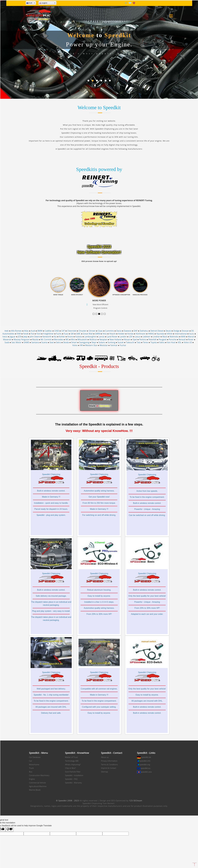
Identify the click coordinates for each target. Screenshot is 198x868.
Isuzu (192, 334)
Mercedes (59, 339)
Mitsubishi (82, 339)
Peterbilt (152, 339)
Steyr (94, 342)
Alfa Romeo (16, 331)
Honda (130, 334)
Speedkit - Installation (74, 775)
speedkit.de (146, 757)
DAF (136, 331)
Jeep (25, 337)
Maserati (7, 339)
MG (67, 339)
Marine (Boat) (35, 790)
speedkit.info (145, 761)
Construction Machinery (39, 775)
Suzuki (121, 342)
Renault (182, 339)
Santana (35, 342)
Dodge (176, 331)
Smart (74, 342)
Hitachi (112, 334)
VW (81, 345)
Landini (123, 337)
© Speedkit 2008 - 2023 (68, 801)
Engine (32, 779)
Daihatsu (144, 331)
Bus (31, 772)
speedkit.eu (145, 768)
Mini (73, 339)
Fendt (26, 334)
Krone (70, 337)
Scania (44, 342)
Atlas (26, 331)
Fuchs (59, 334)
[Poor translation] (9, 829)
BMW (40, 331)
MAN (183, 337)
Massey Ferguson (22, 339)
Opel (135, 339)
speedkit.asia (146, 772)
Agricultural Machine (38, 786)
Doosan (185, 331)
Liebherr (147, 337)
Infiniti (169, 334)
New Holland (116, 339)
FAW (19, 334)
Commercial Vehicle (37, 783)
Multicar (93, 339)
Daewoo (128, 331)
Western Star (91, 345)
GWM (98, 334)
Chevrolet (72, 331)
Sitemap (104, 772)
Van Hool (171, 342)
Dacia (119, 331)
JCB (19, 337)
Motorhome (34, 764)
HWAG (151, 334)
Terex (146, 342)
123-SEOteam (136, 801)
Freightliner (48, 334)
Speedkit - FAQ (71, 779)
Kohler (62, 337)
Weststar (104, 345)
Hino (105, 334)
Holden (121, 334)
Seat (52, 342)
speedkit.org (145, 764)
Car (30, 761)
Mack (165, 337)
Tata (139, 342)
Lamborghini (90, 337)
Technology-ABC (72, 761)
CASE (57, 331)
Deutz (168, 331)
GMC (78, 334)
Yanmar (114, 345)
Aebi (7, 331)
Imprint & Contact (109, 768)
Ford (39, 334)
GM (72, 334)
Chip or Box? (70, 768)
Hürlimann (141, 334)
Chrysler (82, 331)
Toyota (154, 342)
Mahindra (174, 337)
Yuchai (123, 345)
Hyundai (160, 334)
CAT (63, 331)
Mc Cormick (46, 339)
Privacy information (109, 761)
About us (105, 757)
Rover (191, 339)
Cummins (109, 331)
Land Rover (112, 337)
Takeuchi (130, 342)
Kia (55, 337)
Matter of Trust (71, 757)
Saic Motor (16, 342)
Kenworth (47, 337)
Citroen (92, 331)
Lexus (138, 337)
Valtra (162, 342)
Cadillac (48, 331)
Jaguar (13, 337)
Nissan (127, 339)
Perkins (143, 339)
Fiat (32, 334)
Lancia (102, 337)
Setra (58, 342)
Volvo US (188, 342)
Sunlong (111, 342)
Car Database (35, 757)
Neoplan (103, 339)
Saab (7, 342)
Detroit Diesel (157, 331)
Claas (100, 331)
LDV (131, 337)
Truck (31, 768)
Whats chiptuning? (73, 764)
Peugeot (163, 339)
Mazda (35, 339)
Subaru (102, 342)
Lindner (156, 337)
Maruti (191, 337)
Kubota (79, 337)
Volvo (75, 345)
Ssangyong (84, 342)
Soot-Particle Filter (73, 772)
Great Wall (88, 334)
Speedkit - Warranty (73, 783)
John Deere (35, 337)
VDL (180, 342)
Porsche (172, 339)
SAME (26, 342)
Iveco (5, 337)
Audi (33, 331)
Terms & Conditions (109, 764)
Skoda (66, 342)
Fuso (66, 334)
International (181, 334)
